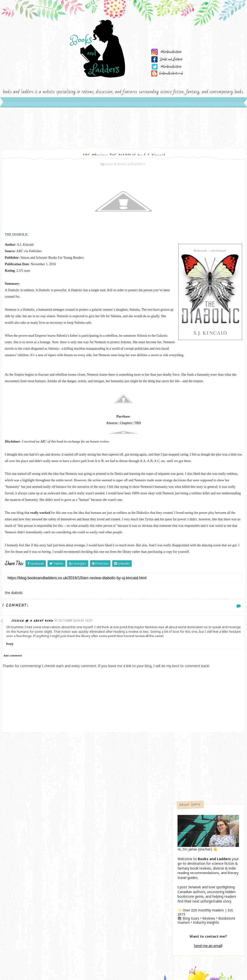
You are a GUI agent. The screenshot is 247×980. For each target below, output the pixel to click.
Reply (24, 764)
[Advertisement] (84, 896)
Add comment (13, 776)
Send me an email (208, 330)
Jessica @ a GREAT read (42, 732)
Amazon (72, 496)
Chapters (86, 496)
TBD (98, 496)
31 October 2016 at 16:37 (83, 732)
